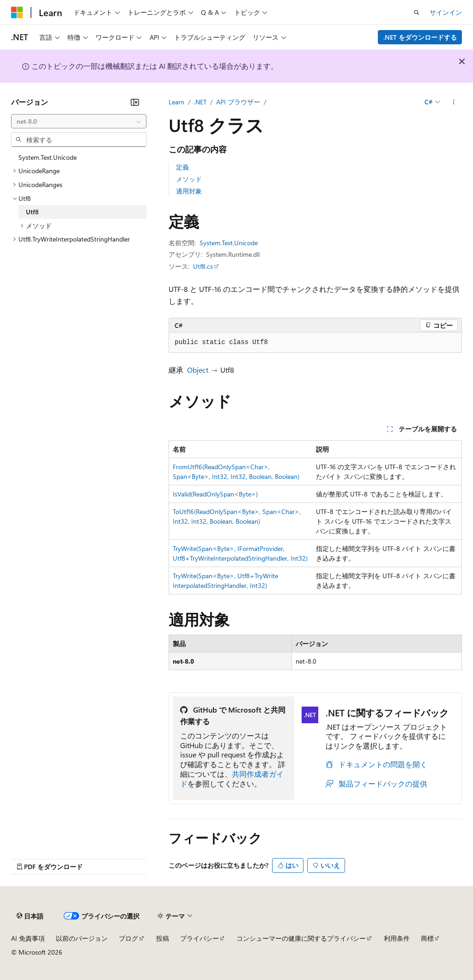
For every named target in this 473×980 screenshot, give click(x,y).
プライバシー (200, 938)
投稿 (163, 938)
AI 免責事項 (28, 938)
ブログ (128, 938)
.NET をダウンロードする (420, 37)
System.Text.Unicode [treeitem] (48, 157)
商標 (427, 938)
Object (198, 370)
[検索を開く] (417, 12)
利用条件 (397, 938)
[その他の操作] (454, 102)
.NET (200, 102)
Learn (176, 102)
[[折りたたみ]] (135, 102)
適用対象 (189, 191)
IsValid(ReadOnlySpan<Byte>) (215, 494)
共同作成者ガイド (232, 779)
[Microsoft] (17, 12)
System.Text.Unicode (229, 243)
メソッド (189, 179)
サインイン (446, 12)
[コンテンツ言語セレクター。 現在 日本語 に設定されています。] (30, 916)
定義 (182, 167)
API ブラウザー (238, 102)
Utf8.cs (203, 266)
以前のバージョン (82, 938)
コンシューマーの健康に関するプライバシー (301, 938)
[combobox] (79, 121)
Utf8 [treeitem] (32, 212)
